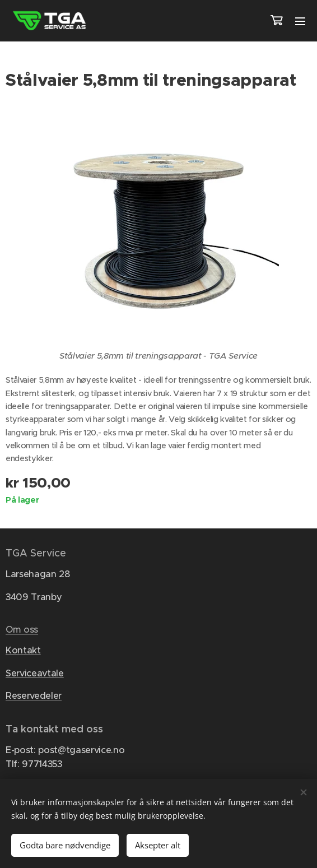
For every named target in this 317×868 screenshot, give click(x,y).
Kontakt (23, 651)
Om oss (22, 630)
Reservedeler (34, 696)
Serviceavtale (35, 673)
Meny (300, 21)
